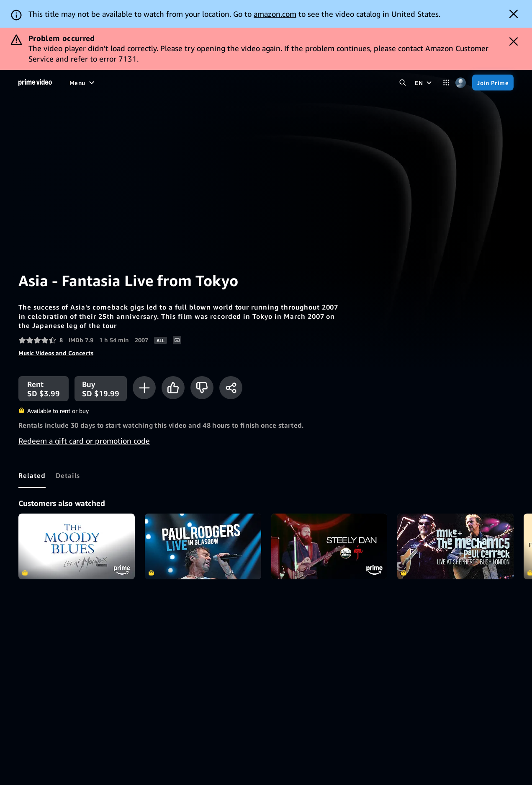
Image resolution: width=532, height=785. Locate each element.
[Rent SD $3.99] (44, 389)
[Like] (173, 388)
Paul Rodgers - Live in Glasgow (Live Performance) (203, 546)
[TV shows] (136, 83)
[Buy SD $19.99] (101, 389)
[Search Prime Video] (402, 83)
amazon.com (275, 14)
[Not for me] (202, 388)
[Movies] (102, 83)
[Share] (231, 388)
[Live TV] (226, 83)
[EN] (424, 83)
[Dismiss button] (514, 14)
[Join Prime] (493, 83)
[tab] (32, 475)
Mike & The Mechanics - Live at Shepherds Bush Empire (455, 546)
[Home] (35, 83)
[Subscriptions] (273, 83)
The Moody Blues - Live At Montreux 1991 (77, 546)
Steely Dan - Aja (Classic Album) (329, 546)
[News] (197, 83)
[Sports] (170, 83)
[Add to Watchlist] (144, 388)
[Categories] (446, 83)
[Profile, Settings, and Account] (461, 83)
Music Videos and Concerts (56, 353)
